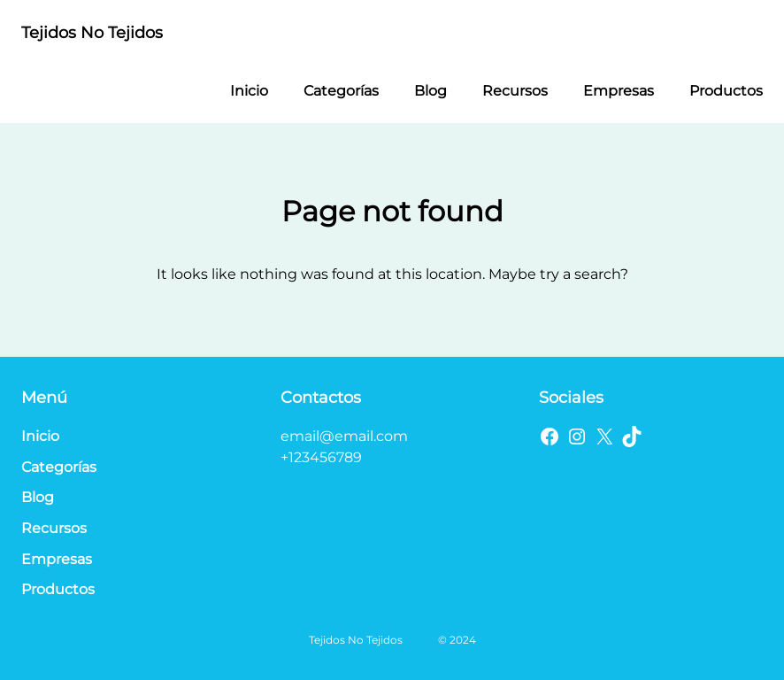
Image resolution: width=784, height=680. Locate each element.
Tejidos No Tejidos (92, 33)
